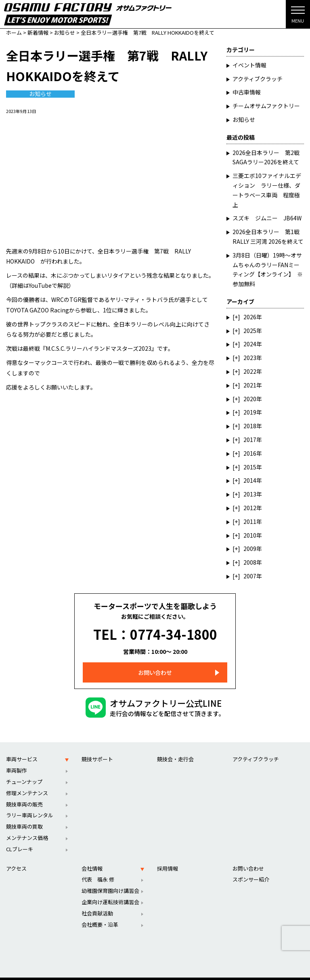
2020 (250, 399)
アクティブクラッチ (258, 79)
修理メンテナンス (27, 783)
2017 (250, 440)
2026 (250, 317)
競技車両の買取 (24, 817)
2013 (250, 494)
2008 (250, 562)
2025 (250, 331)
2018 (250, 426)
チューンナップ (24, 772)
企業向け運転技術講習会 (110, 892)
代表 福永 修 (98, 870)
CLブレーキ (20, 839)
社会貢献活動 (97, 904)
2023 (250, 358)
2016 (250, 453)
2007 (250, 576)
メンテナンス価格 (27, 828)
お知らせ (40, 94)
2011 (250, 521)
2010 (250, 535)
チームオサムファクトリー (266, 106)
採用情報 (168, 859)
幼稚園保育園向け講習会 (110, 881)
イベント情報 (249, 65)
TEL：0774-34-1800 (155, 629)
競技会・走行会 (175, 749)
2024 (250, 344)
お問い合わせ (155, 663)
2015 (250, 467)
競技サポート (97, 749)
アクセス (16, 859)
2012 (250, 508)
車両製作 (17, 761)
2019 (250, 412)
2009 (250, 549)
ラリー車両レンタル (30, 805)
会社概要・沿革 (100, 915)
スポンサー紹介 (251, 870)
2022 (250, 371)
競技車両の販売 (24, 795)
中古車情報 (247, 92)
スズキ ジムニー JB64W (267, 218)
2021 (250, 385)
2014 (250, 480)
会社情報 (92, 859)
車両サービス (22, 749)
